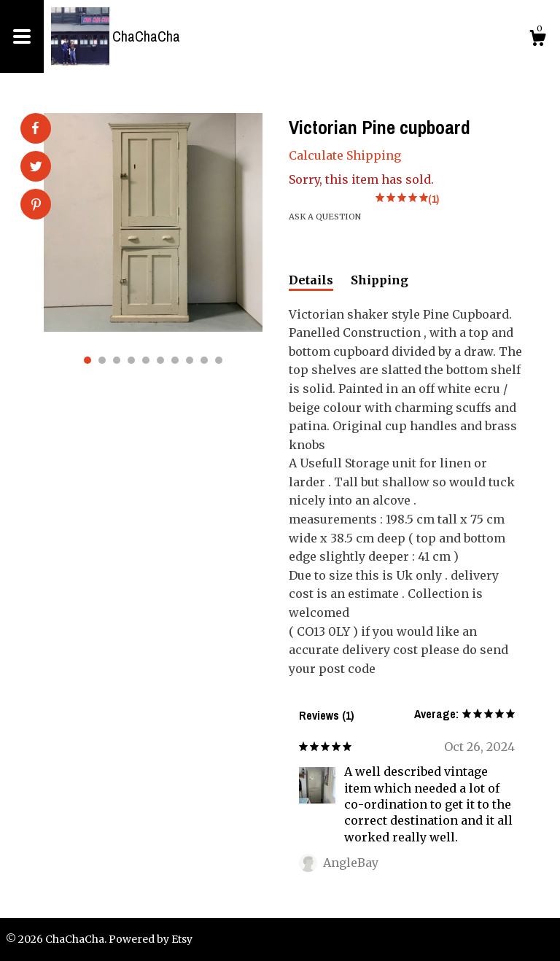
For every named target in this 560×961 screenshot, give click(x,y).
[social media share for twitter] (36, 168)
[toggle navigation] (22, 36)
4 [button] (131, 360)
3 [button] (117, 360)
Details (311, 280)
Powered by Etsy (151, 939)
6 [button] (160, 360)
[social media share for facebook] (35, 128)
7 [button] (175, 360)
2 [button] (102, 360)
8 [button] (190, 360)
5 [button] (146, 360)
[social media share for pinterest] (36, 206)
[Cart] (537, 40)
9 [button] (204, 360)
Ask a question (325, 217)
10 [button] (219, 360)
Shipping (380, 280)
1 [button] (87, 360)
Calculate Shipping (345, 155)
